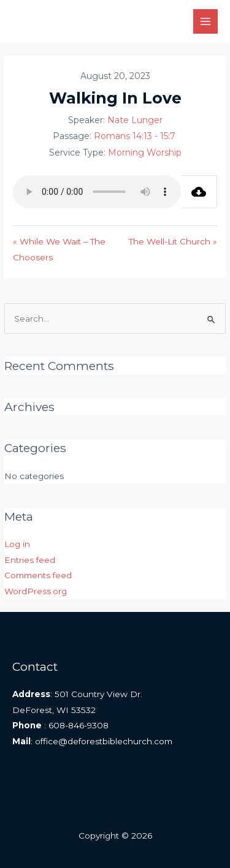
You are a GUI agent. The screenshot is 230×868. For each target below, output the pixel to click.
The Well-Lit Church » (173, 241)
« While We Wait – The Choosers (59, 249)
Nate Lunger (135, 120)
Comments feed (38, 575)
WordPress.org (36, 591)
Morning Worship (145, 153)
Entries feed (30, 560)
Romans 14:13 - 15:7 (135, 136)
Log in (17, 544)
